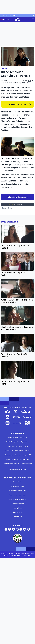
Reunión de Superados (12, 442)
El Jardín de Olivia (6, 15)
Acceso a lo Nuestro (12, 459)
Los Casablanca (24, 459)
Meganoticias (19, 451)
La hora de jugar (8, 455)
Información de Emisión (17, 486)
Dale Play (27, 451)
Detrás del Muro (13, 438)
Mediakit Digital (18, 517)
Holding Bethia (17, 508)
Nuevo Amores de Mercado (11, 464)
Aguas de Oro (25, 442)
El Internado (23, 438)
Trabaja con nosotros (17, 504)
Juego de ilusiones (27, 464)
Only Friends (16, 15)
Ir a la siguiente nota (17, 104)
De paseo (18, 455)
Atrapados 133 (27, 455)
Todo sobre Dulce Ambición (18, 197)
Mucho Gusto (9, 451)
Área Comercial (18, 512)
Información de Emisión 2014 (18, 491)
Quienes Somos (18, 482)
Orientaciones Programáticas (17, 499)
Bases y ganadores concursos (18, 495)
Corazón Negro (24, 446)
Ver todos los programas (18, 470)
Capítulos (4, 68)
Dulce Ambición (7, 208)
